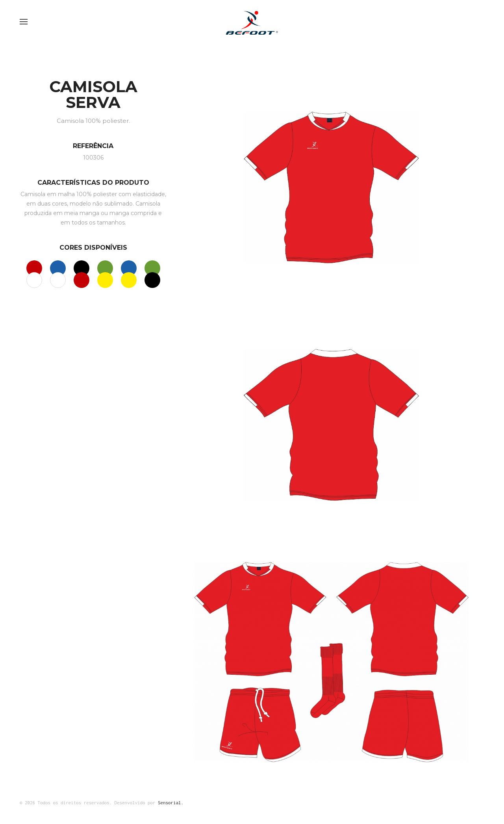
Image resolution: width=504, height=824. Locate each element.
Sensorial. (171, 803)
